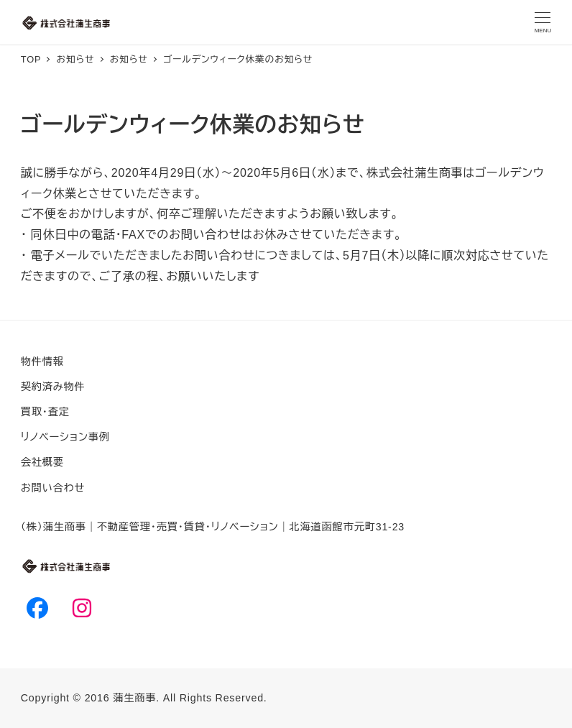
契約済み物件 (53, 387)
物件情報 (42, 361)
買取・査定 (45, 412)
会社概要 (42, 462)
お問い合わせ (53, 488)
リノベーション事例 (65, 437)
